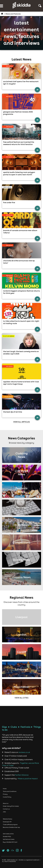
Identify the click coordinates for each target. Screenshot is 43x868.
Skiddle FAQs (7, 836)
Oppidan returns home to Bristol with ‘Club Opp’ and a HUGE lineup (21, 383)
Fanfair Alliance (22, 775)
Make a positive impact (28, 779)
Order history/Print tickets (11, 806)
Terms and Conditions (10, 791)
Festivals (25, 727)
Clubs (14, 727)
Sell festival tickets (9, 839)
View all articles (21, 422)
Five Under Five (9, 203)
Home (5, 789)
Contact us (6, 809)
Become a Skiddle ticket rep (11, 827)
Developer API (7, 822)
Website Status (8, 819)
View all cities (21, 698)
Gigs (5, 727)
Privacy (5, 794)
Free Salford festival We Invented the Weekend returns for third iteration (19, 143)
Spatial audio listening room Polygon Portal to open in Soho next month (19, 173)
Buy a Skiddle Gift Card (10, 842)
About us (6, 803)
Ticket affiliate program (10, 825)
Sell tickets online (8, 834)
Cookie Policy (7, 797)
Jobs (4, 812)
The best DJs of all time (13, 412)
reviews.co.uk (24, 752)
